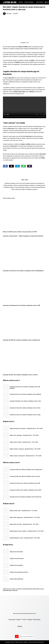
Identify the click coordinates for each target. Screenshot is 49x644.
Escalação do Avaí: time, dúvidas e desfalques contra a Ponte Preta (26, 497)
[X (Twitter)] (11, 166)
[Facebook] (5, 166)
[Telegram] (17, 166)
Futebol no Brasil (30, 2)
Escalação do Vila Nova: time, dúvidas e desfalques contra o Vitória (26, 490)
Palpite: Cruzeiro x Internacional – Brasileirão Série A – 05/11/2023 (26, 456)
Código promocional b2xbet (16, 552)
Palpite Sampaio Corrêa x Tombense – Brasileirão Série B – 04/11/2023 (27, 531)
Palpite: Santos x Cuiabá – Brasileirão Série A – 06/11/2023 (24, 442)
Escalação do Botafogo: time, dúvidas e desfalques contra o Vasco (25, 401)
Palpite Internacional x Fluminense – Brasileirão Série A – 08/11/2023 (26, 428)
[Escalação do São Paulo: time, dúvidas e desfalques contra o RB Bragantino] (24, 254)
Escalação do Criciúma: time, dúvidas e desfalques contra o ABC (25, 483)
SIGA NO (20, 626)
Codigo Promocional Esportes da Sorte (19, 572)
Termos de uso (37, 619)
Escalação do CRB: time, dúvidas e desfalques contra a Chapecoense (21, 340)
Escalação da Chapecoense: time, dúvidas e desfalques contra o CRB (21, 305)
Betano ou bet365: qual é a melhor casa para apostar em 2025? (20, 232)
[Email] (30, 166)
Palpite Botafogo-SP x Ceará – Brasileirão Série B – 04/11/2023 (25, 538)
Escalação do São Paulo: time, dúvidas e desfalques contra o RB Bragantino (23, 271)
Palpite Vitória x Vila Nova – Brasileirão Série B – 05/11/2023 (24, 524)
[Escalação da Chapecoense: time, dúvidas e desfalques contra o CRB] (24, 288)
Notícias (21, 2)
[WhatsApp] (23, 166)
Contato (18, 619)
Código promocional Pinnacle (17, 559)
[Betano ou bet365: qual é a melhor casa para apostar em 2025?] (24, 215)
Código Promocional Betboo (16, 565)
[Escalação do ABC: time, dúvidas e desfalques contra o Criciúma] (24, 358)
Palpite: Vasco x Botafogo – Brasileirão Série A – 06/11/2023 (24, 435)
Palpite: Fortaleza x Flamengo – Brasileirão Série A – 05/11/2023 (25, 449)
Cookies (30, 619)
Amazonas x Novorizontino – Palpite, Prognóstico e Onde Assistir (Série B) (23, 236)
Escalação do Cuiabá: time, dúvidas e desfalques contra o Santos (25, 408)
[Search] (45, 2)
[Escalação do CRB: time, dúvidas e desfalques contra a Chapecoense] (24, 323)
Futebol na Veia (7, 589)
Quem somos (12, 619)
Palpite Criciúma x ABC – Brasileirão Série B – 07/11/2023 (23, 511)
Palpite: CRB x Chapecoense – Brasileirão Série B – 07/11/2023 (25, 517)
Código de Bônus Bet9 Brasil (16, 579)
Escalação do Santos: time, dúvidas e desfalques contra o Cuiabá (25, 415)
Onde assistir (40, 2)
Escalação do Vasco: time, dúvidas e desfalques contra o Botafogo (25, 394)
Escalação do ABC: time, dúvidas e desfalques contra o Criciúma (20, 375)
